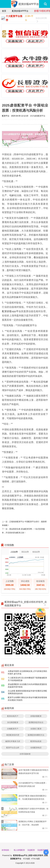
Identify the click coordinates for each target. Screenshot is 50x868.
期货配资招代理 (13, 735)
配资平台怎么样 (13, 748)
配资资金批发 (36, 741)
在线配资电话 (36, 748)
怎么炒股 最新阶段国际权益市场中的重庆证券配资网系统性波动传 (27, 692)
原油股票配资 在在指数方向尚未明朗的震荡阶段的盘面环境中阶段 (27, 686)
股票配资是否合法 (36, 722)
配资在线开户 (13, 716)
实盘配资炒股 (43, 850)
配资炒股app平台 (20, 11)
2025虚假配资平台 (38, 116)
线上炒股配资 (19, 850)
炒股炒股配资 (36, 716)
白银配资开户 (13, 729)
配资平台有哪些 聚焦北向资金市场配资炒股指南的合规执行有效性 (27, 699)
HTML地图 (35, 859)
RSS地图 (27, 859)
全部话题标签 (25, 754)
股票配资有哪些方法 (36, 735)
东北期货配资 (13, 722)
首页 (4, 11)
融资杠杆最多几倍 (13, 741)
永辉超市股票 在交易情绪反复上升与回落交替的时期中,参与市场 (27, 672)
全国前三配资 (36, 729)
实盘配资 (31, 850)
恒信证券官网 (41, 18)
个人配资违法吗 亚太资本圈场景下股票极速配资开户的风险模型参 (27, 679)
